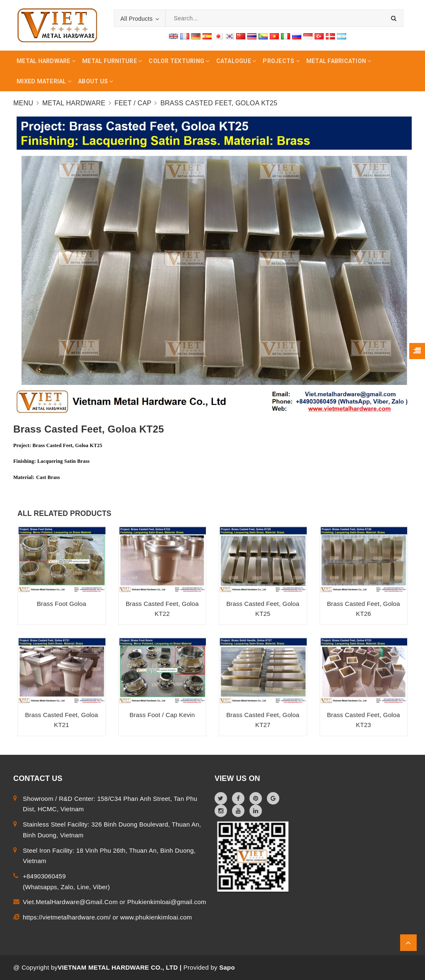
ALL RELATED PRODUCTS (64, 513)
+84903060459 (44, 876)
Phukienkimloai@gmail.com (166, 902)
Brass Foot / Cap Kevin (162, 715)
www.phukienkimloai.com (156, 917)
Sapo (227, 967)
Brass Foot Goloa (62, 604)
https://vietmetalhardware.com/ (68, 917)
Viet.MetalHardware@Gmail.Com (71, 902)
